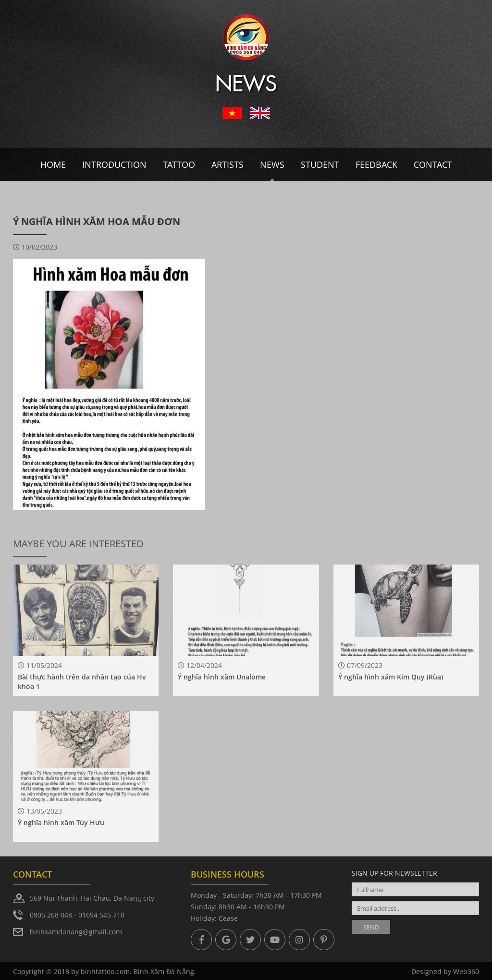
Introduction (114, 164)
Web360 (466, 975)
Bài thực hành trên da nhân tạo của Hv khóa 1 (82, 682)
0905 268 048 (51, 915)
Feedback (376, 164)
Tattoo (179, 164)
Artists (228, 164)
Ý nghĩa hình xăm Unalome (222, 677)
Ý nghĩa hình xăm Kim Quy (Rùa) (391, 677)
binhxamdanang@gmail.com (76, 932)
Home (53, 164)
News (272, 164)
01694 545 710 (101, 915)
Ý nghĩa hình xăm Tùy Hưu (61, 823)
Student (320, 164)
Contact (433, 164)
